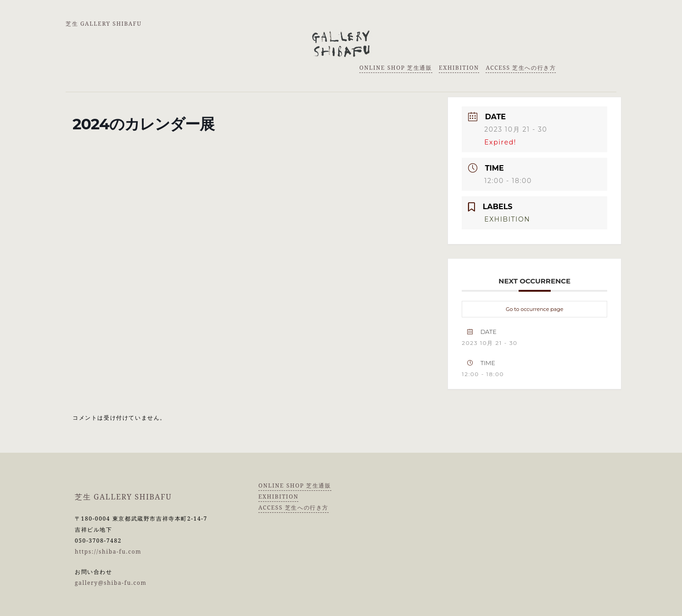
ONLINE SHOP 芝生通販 (396, 68)
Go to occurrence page (534, 309)
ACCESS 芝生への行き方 (521, 68)
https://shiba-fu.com (108, 552)
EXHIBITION (459, 68)
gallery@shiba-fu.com (111, 583)
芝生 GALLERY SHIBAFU (104, 24)
